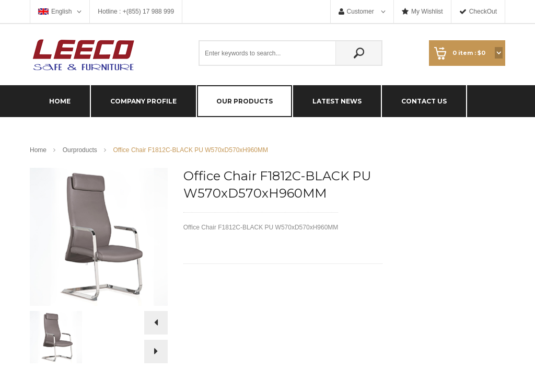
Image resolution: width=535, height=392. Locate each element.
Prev (156, 325)
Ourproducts (80, 150)
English (61, 11)
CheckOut (483, 11)
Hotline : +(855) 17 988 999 (136, 11)
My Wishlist (427, 11)
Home (38, 150)
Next (156, 351)
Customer (361, 11)
